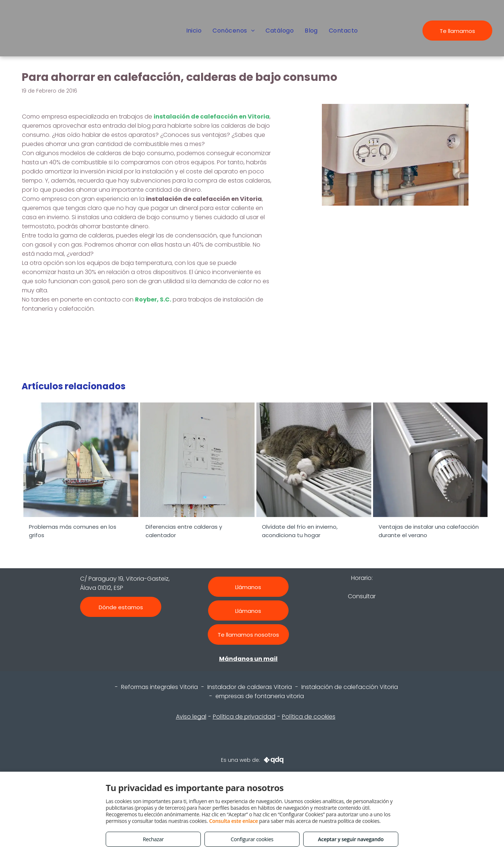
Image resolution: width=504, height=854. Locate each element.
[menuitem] (194, 31)
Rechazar (153, 839)
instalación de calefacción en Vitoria (212, 117)
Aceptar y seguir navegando (351, 839)
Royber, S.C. (153, 299)
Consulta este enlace (234, 821)
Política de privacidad (244, 717)
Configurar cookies (252, 839)
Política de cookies (309, 717)
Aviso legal (191, 717)
